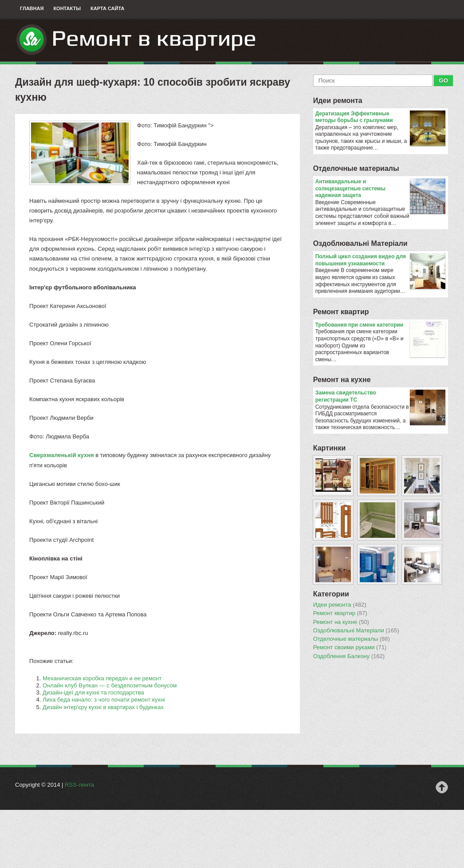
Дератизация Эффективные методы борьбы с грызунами (380, 117)
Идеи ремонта (338, 101)
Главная (32, 8)
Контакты (67, 8)
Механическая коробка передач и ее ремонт (102, 678)
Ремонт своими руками (350, 647)
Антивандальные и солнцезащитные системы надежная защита (380, 189)
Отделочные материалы (356, 168)
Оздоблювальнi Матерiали (360, 243)
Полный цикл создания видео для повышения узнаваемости (380, 260)
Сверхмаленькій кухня (62, 455)
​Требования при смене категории (380, 325)
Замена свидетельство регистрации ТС (380, 397)
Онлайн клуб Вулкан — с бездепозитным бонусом (110, 685)
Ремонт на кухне (342, 380)
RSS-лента (79, 785)
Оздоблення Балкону (349, 656)
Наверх (442, 787)
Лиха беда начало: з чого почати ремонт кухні (104, 700)
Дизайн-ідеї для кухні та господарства (93, 692)
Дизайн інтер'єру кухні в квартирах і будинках (103, 707)
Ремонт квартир (341, 312)
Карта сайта (107, 8)
